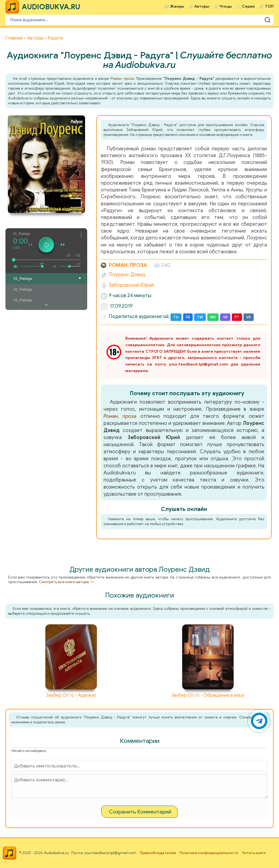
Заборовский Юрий (131, 285)
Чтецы (226, 6)
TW (200, 317)
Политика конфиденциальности (209, 853)
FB (188, 317)
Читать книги (254, 853)
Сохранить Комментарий (140, 812)
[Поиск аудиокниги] (139, 20)
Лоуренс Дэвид (127, 275)
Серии (248, 6)
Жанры (177, 6)
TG (176, 317)
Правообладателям (158, 853)
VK (249, 317)
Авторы (202, 6)
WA (213, 317)
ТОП (269, 6)
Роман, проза (122, 79)
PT (237, 317)
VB (225, 317)
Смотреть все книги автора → (66, 582)
